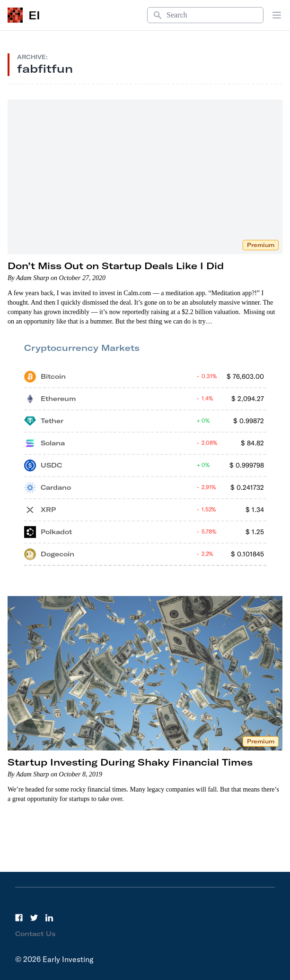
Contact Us (35, 934)
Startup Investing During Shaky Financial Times (130, 762)
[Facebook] (19, 918)
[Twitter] (34, 918)
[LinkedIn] (49, 918)
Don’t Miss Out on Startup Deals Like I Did (116, 266)
